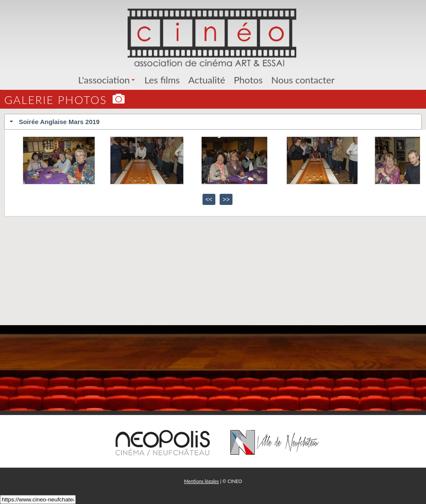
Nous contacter (303, 80)
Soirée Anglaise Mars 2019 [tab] (54, 122)
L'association (108, 80)
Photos (248, 80)
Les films (162, 80)
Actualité (207, 80)
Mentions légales (201, 481)
